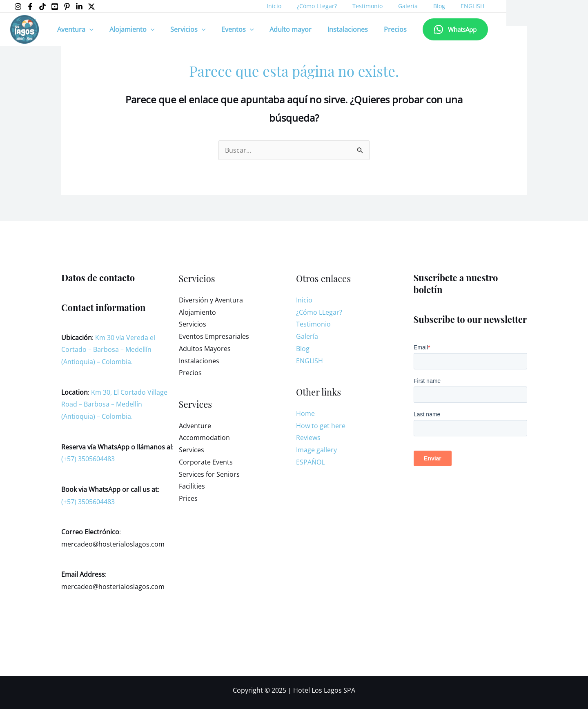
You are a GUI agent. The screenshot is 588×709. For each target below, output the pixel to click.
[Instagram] (18, 7)
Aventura (74, 29)
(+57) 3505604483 (88, 459)
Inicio (277, 6)
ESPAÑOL (310, 462)
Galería (399, 6)
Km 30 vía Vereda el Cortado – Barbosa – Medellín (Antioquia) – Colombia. (108, 350)
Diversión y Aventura (211, 300)
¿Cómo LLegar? (316, 6)
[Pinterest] (67, 7)
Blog (426, 6)
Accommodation (204, 438)
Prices (188, 498)
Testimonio (363, 6)
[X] (91, 7)
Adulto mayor (278, 29)
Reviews (308, 438)
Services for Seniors (209, 474)
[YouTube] (55, 7)
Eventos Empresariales (214, 336)
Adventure (195, 426)
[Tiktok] (42, 7)
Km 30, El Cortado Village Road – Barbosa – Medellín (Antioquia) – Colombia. (114, 404)
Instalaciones (333, 29)
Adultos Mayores (205, 349)
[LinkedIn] (79, 7)
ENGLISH (455, 6)
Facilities (192, 486)
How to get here (321, 426)
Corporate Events (206, 462)
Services (192, 450)
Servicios (181, 29)
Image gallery (316, 450)
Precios (377, 29)
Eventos (228, 29)
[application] (88, 29)
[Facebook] (30, 7)
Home (305, 413)
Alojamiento (128, 29)
